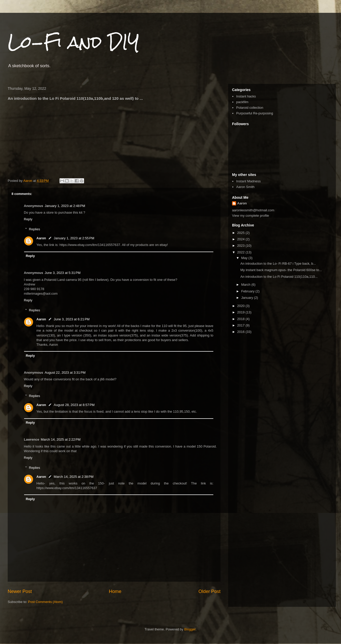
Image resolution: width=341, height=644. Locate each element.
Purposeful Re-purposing (255, 113)
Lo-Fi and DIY (74, 42)
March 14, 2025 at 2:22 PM (61, 439)
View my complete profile (250, 216)
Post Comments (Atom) (46, 602)
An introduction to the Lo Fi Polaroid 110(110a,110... (279, 277)
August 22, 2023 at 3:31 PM (65, 373)
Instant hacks (246, 96)
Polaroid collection (250, 108)
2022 (241, 252)
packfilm (242, 102)
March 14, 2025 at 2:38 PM (74, 477)
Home (115, 591)
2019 (241, 312)
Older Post (209, 591)
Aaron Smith (245, 187)
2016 (241, 332)
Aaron (41, 238)
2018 (241, 319)
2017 (241, 325)
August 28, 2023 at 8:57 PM (74, 405)
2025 (241, 233)
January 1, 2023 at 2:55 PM (74, 238)
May (245, 258)
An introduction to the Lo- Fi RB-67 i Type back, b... (278, 264)
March (246, 285)
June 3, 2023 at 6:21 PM (72, 319)
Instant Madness (248, 181)
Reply (28, 219)
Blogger (190, 629)
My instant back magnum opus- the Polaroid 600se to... (281, 270)
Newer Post (20, 591)
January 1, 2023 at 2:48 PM (65, 206)
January (248, 298)
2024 (241, 239)
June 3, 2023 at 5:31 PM (63, 273)
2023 (241, 246)
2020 (241, 306)
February (248, 291)
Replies (34, 229)
